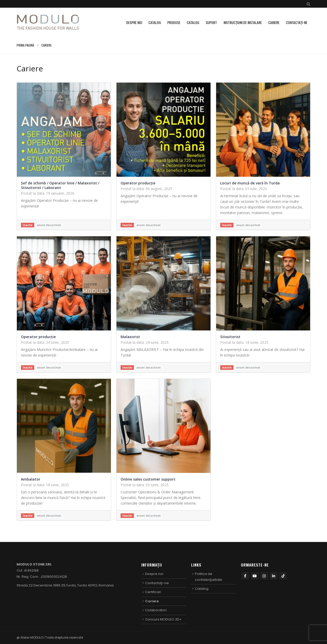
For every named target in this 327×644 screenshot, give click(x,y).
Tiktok (283, 576)
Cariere (274, 22)
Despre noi (134, 22)
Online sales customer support (148, 479)
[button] (308, 4)
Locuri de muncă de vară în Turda (250, 183)
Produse (174, 22)
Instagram (264, 576)
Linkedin (274, 576)
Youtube (255, 576)
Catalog (155, 22)
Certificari (153, 592)
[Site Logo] (48, 22)
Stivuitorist (230, 337)
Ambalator (31, 479)
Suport (211, 22)
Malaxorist (130, 337)
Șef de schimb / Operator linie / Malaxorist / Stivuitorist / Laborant (60, 185)
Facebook (245, 576)
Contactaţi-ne (297, 22)
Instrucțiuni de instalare (243, 22)
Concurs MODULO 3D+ (163, 619)
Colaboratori (156, 610)
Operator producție (138, 183)
